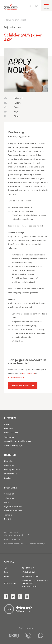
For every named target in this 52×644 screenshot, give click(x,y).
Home (7, 424)
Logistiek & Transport (13, 506)
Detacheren (9, 465)
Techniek (8, 515)
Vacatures (8, 428)
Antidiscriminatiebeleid (14, 543)
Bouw (7, 502)
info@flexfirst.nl (28, 572)
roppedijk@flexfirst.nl (17, 377)
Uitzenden (8, 461)
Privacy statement (12, 539)
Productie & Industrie (13, 510)
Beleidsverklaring (37, 543)
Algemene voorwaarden (15, 535)
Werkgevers (9, 437)
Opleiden (8, 478)
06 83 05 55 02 (29, 373)
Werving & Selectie (12, 469)
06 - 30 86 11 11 (28, 568)
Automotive (9, 498)
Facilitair (8, 519)
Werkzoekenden (11, 433)
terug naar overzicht (16, 20)
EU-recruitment (11, 474)
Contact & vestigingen (14, 445)
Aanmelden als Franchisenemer (18, 441)
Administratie (10, 494)
